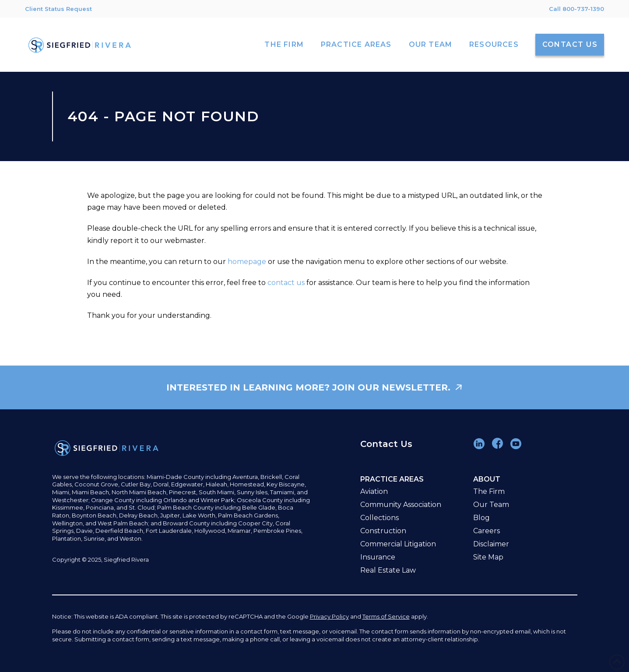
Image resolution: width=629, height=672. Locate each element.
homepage (247, 262)
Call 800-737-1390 (576, 9)
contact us (286, 283)
